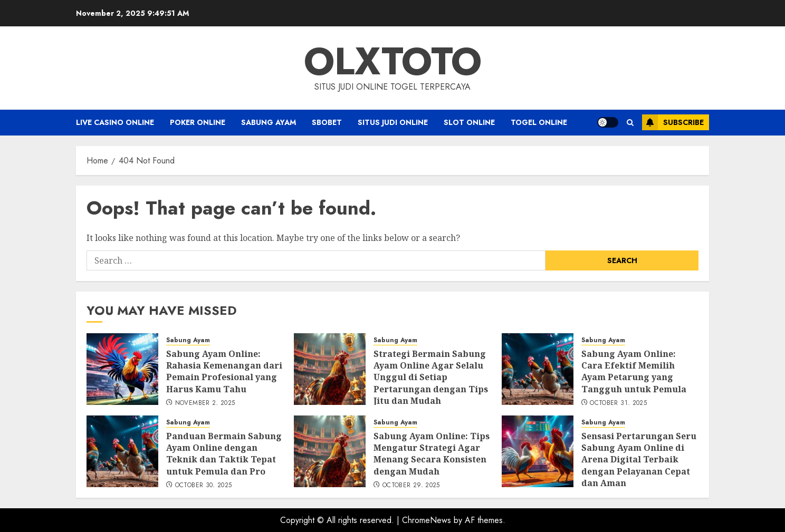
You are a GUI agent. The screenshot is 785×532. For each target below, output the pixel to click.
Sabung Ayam (269, 122)
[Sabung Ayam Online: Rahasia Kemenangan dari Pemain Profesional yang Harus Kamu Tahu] (122, 369)
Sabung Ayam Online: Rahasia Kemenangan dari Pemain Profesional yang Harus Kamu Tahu (224, 371)
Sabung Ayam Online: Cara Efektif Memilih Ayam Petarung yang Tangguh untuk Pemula (634, 371)
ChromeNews (427, 520)
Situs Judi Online (393, 122)
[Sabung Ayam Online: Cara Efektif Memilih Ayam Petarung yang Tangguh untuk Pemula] (538, 369)
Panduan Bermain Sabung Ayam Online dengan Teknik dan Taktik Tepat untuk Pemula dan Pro (224, 454)
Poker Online (198, 122)
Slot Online (469, 122)
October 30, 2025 (204, 486)
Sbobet (327, 122)
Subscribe (673, 122)
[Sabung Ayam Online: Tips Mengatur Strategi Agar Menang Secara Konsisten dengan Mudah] (330, 451)
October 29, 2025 (411, 486)
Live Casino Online (115, 122)
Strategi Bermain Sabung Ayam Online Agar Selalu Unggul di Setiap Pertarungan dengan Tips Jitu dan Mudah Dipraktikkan (431, 383)
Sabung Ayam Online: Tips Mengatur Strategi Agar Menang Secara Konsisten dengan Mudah (432, 454)
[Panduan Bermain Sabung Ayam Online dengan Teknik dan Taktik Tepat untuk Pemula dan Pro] (122, 451)
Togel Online (539, 122)
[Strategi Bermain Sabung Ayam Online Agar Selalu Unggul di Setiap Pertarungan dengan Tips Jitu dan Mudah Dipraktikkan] (330, 369)
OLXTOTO (393, 61)
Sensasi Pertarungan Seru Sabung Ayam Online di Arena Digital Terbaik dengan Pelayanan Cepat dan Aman (639, 460)
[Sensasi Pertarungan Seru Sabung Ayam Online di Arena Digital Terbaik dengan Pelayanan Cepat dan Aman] (538, 451)
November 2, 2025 (205, 403)
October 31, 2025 (618, 403)
